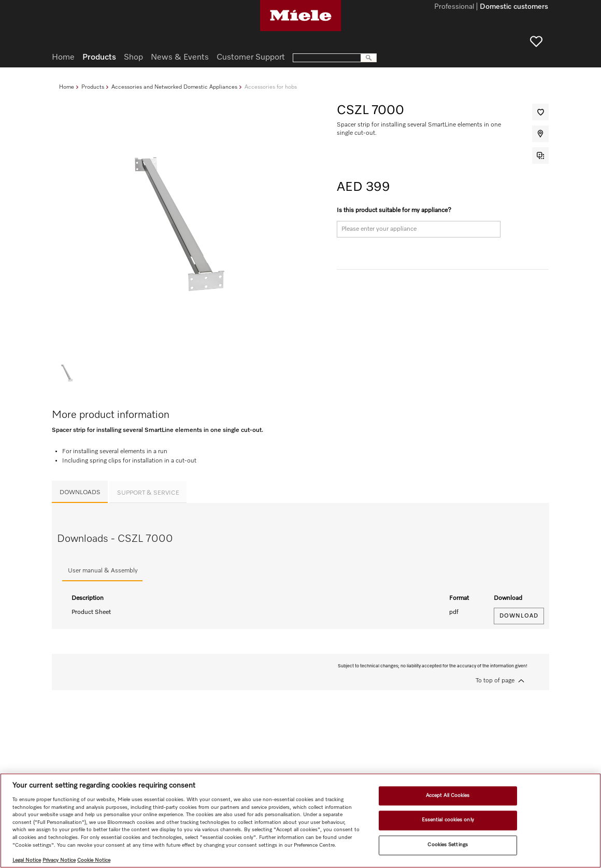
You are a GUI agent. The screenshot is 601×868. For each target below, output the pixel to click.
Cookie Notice (94, 860)
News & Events (180, 58)
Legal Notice (27, 860)
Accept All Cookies (448, 795)
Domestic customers (514, 7)
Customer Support (251, 58)
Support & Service (148, 493)
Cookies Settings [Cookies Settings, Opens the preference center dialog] (448, 845)
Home (67, 87)
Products (93, 87)
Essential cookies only (448, 820)
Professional (454, 7)
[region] (300, 821)
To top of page (495, 681)
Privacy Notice (59, 860)
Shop (133, 58)
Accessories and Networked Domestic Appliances (174, 87)
